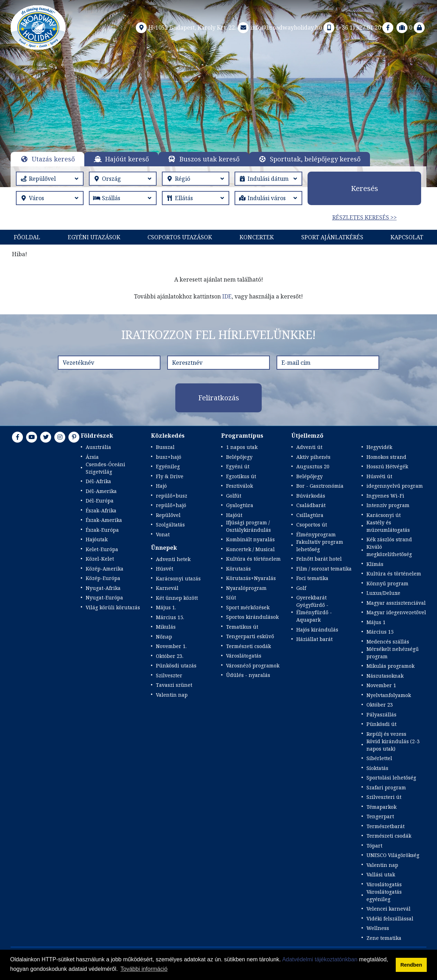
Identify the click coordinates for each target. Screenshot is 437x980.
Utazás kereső (53, 159)
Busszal (165, 447)
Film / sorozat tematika (324, 569)
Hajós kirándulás (317, 630)
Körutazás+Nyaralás (251, 578)
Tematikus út (242, 627)
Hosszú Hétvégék (387, 466)
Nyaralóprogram (246, 588)
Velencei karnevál (389, 909)
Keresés (365, 188)
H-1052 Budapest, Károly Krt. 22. (185, 27)
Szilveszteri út (384, 797)
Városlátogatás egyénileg (384, 895)
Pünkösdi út (381, 724)
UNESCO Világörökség (393, 855)
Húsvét (165, 569)
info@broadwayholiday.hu (279, 27)
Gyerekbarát (311, 597)
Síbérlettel (379, 758)
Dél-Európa (100, 501)
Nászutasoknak (385, 676)
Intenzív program (388, 505)
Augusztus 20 (313, 466)
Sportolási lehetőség (391, 778)
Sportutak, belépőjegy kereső (315, 159)
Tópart (374, 846)
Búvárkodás (311, 496)
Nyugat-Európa (104, 597)
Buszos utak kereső (210, 159)
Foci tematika (312, 578)
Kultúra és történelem (253, 559)
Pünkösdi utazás (176, 665)
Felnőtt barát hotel (319, 559)
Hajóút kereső (127, 159)
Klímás (375, 564)
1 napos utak (242, 447)
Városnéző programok (253, 665)
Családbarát (311, 505)
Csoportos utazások (180, 237)
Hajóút (234, 515)
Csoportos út (312, 525)
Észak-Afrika (101, 510)
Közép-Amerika (105, 569)
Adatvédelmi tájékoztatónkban (320, 959)
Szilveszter (169, 675)
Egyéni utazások (94, 237)
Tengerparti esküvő (250, 636)
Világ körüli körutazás (113, 607)
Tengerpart (380, 816)
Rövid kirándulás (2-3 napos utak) (393, 745)
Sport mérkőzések (248, 607)
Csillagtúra (310, 515)
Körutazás (238, 569)
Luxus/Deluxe (383, 593)
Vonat (163, 534)
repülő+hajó (171, 505)
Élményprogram (316, 534)
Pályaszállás (381, 714)
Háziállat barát (314, 639)
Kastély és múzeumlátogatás (388, 526)
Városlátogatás (244, 656)
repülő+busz (172, 496)
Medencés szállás (388, 642)
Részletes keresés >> (365, 217)
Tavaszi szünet (174, 685)
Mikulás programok (390, 666)
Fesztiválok (239, 486)
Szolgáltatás (170, 525)
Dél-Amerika (101, 491)
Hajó (161, 486)
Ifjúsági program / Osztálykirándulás (248, 526)
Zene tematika (384, 938)
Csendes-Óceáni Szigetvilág (105, 468)
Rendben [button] (411, 965)
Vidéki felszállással (390, 919)
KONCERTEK (257, 237)
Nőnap (164, 637)
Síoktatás (377, 768)
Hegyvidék (379, 447)
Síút (231, 597)
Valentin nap (172, 695)
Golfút (234, 496)
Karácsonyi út (384, 515)
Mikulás (166, 627)
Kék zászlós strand (389, 539)
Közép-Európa (103, 578)
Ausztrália (98, 447)
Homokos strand (386, 457)
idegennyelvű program (395, 486)
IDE (227, 296)
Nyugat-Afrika (103, 588)
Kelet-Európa (102, 549)
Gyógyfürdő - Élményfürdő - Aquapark (314, 612)
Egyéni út (238, 466)
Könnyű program (387, 583)
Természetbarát (386, 826)
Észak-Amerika (104, 520)
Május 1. (166, 607)
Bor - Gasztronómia (320, 486)
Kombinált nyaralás (250, 539)
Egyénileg (168, 466)
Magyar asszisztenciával (396, 603)
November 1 (381, 685)
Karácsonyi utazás (178, 578)
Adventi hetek (173, 559)
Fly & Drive (170, 476)
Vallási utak (381, 874)
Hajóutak (97, 539)
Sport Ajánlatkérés (332, 237)
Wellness (378, 928)
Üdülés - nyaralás (248, 675)
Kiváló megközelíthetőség (389, 550)
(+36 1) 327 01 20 (351, 27)
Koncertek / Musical (250, 549)
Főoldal (27, 237)
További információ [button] (144, 969)
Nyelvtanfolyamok (389, 695)
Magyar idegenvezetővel (396, 612)
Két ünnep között (177, 598)
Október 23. (170, 656)
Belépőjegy (239, 457)
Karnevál (167, 588)
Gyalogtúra (240, 505)
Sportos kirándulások (252, 617)
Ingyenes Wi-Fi (385, 496)
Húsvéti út (379, 476)
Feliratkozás (219, 398)
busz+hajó (169, 457)
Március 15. (170, 617)
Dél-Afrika (98, 481)
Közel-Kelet (100, 559)
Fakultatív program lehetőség (320, 546)
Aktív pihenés (313, 457)
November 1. (171, 646)
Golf (301, 588)
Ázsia (92, 457)
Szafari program (386, 787)
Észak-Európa (102, 530)
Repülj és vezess (386, 734)
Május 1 (376, 622)
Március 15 (380, 632)
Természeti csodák (248, 646)
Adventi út (309, 447)
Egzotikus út (241, 476)
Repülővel (168, 515)
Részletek (217, 125)
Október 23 (380, 705)
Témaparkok (381, 807)
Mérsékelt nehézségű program (393, 653)
